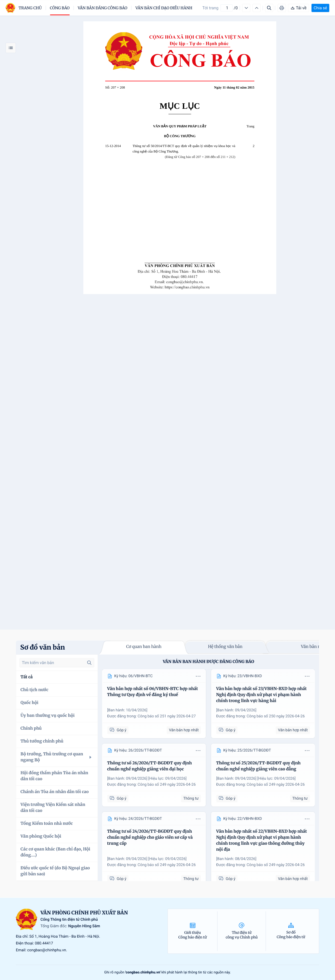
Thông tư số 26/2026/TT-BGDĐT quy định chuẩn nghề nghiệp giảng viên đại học (149, 766)
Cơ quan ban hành (144, 647)
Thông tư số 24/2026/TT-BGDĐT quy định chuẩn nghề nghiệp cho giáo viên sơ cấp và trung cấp (150, 837)
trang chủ (30, 8)
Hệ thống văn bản (225, 647)
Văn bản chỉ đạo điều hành (164, 8)
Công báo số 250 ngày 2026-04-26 (276, 716)
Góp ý (118, 730)
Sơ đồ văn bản (43, 647)
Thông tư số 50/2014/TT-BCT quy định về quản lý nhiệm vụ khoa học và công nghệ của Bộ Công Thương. (184, 149)
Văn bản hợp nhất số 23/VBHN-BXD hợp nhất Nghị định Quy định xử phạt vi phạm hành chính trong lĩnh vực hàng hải (261, 695)
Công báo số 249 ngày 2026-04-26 (167, 785)
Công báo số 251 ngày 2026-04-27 (167, 716)
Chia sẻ (320, 8)
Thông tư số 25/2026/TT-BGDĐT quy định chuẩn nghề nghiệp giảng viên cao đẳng (258, 766)
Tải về (299, 8)
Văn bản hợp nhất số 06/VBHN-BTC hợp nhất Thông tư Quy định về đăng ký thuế (152, 692)
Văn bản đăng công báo (103, 8)
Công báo (60, 8)
